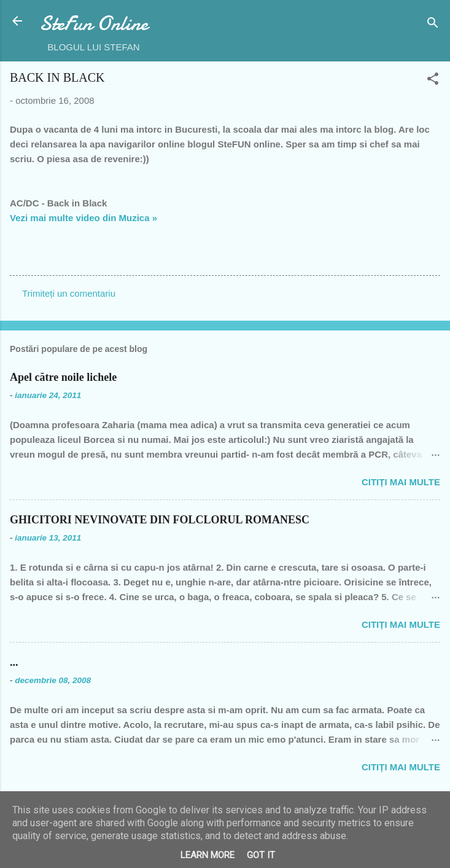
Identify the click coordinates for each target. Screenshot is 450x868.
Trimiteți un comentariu (69, 293)
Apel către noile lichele (63, 377)
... (14, 662)
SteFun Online (94, 24)
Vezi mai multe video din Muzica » (83, 218)
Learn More (208, 855)
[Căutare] (433, 25)
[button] (433, 81)
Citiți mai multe (401, 482)
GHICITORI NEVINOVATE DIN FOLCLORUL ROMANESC (160, 520)
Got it (261, 855)
